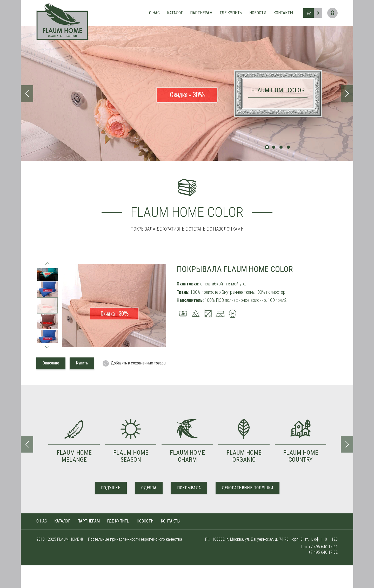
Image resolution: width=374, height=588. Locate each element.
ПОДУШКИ (111, 488)
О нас (154, 13)
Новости (258, 13)
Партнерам (201, 13)
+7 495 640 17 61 (323, 547)
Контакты (283, 13)
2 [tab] (274, 147)
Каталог (175, 13)
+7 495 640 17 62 (323, 552)
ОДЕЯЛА (149, 488)
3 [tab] (281, 147)
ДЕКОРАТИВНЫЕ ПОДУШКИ (248, 488)
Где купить (231, 13)
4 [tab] (288, 147)
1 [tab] (267, 147)
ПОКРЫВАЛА (189, 488)
